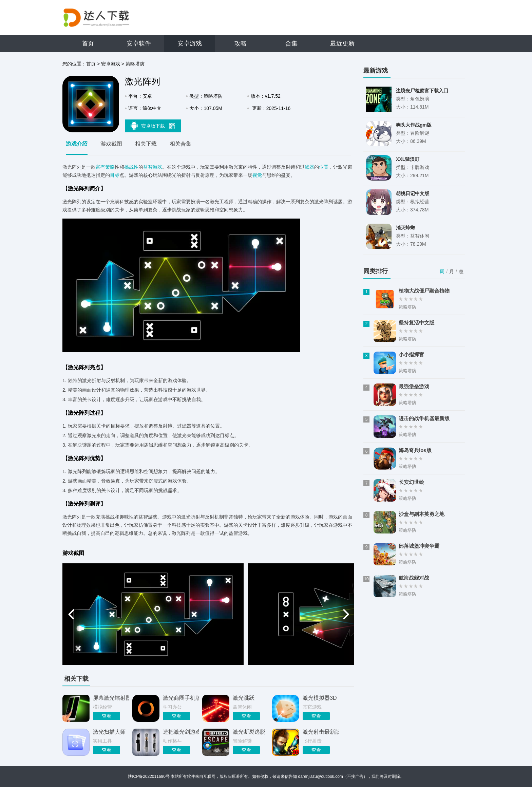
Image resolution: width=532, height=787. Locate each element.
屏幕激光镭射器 (111, 698)
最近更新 (342, 43)
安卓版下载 (153, 126)
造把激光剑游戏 (181, 732)
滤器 (309, 167)
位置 (324, 167)
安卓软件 (139, 43)
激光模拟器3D (320, 698)
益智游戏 (153, 167)
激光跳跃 (244, 698)
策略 (110, 167)
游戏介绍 (77, 144)
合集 (291, 43)
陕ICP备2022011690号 (149, 776)
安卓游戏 (190, 43)
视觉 (257, 175)
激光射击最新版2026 (321, 732)
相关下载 (146, 144)
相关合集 (180, 144)
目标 (115, 175)
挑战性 (131, 167)
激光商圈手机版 (181, 698)
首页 (88, 43)
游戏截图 (111, 144)
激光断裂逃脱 (249, 732)
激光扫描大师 (109, 732)
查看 (107, 716)
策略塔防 (135, 64)
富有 (100, 167)
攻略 (241, 43)
